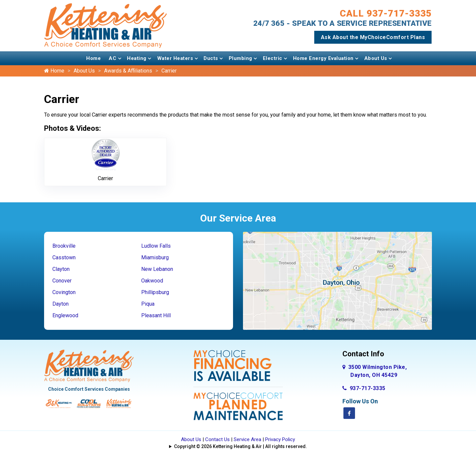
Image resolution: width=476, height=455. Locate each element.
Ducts (211, 58)
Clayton (61, 269)
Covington (64, 292)
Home (93, 58)
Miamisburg (155, 257)
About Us (376, 58)
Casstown (64, 257)
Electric (273, 58)
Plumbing (240, 58)
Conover (62, 281)
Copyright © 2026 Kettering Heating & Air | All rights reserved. (240, 446)
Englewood (65, 315)
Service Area (247, 439)
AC (113, 58)
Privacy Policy (280, 439)
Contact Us (217, 439)
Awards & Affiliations (128, 71)
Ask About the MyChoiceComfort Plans (373, 37)
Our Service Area (238, 218)
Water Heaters (175, 58)
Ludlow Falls (156, 246)
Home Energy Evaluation (323, 58)
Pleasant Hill (156, 315)
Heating (137, 58)
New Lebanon (157, 269)
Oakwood (152, 281)
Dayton (60, 304)
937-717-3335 (364, 388)
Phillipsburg (155, 292)
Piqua (148, 304)
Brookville (64, 246)
